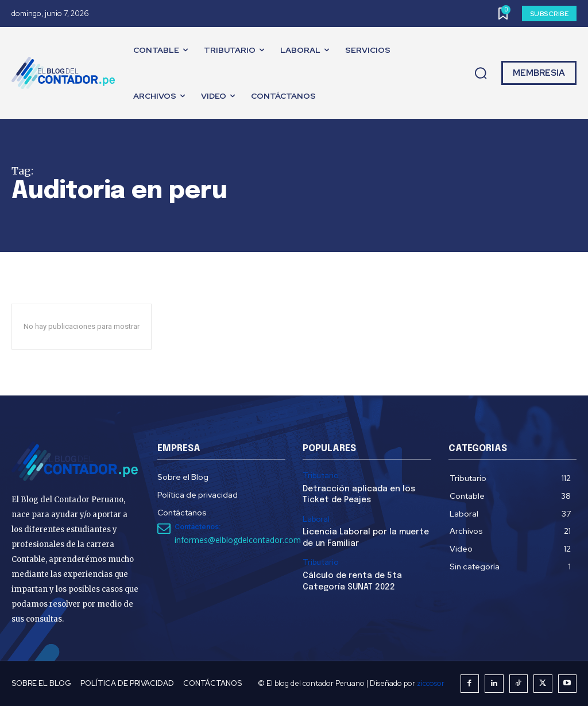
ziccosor (431, 683)
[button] (481, 73)
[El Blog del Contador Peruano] (66, 73)
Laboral (316, 519)
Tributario (320, 476)
